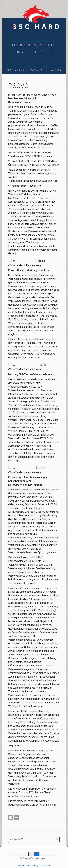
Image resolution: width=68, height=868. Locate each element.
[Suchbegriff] (34, 840)
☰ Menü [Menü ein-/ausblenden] (56, 70)
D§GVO (53, 855)
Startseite (14, 70)
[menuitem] (14, 70)
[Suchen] (57, 840)
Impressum (40, 855)
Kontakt (28, 855)
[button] (11, 818)
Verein (35, 70)
